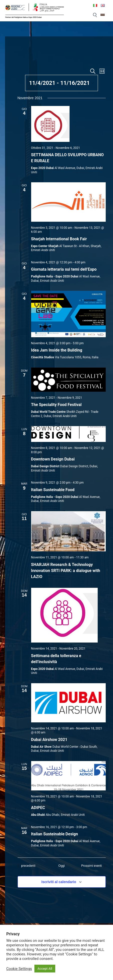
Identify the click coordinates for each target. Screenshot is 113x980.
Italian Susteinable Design (55, 834)
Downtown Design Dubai (53, 459)
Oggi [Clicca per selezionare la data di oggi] (61, 866)
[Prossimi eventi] (94, 866)
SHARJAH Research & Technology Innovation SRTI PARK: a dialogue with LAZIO (66, 571)
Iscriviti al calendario (59, 882)
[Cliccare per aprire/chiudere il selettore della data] (62, 83)
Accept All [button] (45, 969)
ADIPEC (38, 808)
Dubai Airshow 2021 (49, 740)
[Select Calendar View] (102, 71)
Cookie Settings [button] (19, 969)
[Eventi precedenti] (26, 866)
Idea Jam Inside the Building (57, 350)
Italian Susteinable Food (53, 490)
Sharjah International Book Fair (59, 239)
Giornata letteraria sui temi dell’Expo (64, 269)
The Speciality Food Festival (56, 405)
